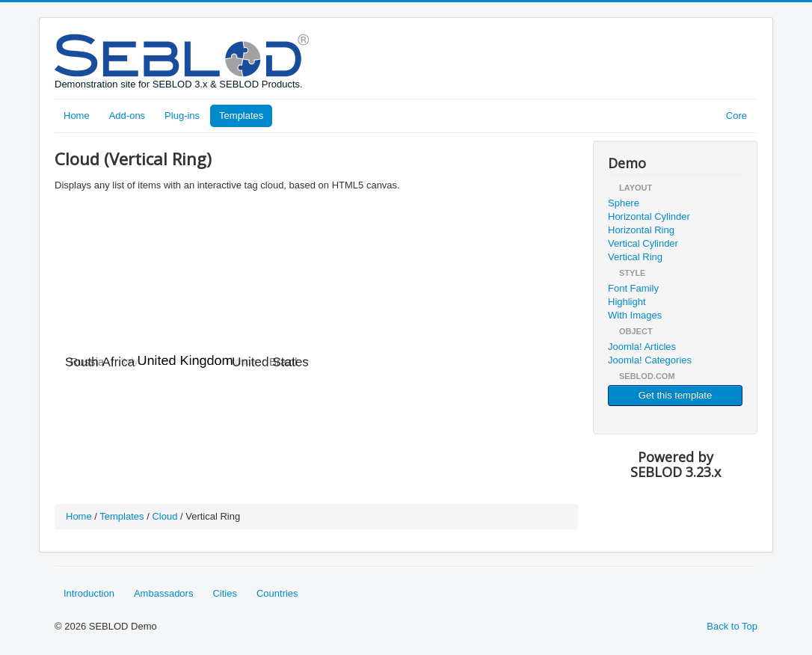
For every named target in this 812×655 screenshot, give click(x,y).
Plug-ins (182, 116)
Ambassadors (163, 593)
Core (736, 116)
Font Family (633, 288)
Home (77, 116)
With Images (635, 315)
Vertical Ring (635, 257)
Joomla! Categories (650, 360)
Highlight (627, 302)
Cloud (164, 516)
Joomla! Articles (642, 347)
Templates (241, 116)
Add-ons (127, 116)
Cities (225, 593)
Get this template (675, 395)
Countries (277, 593)
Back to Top (732, 626)
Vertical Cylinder (643, 243)
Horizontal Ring (641, 230)
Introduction (89, 593)
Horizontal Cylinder (649, 216)
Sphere (624, 203)
